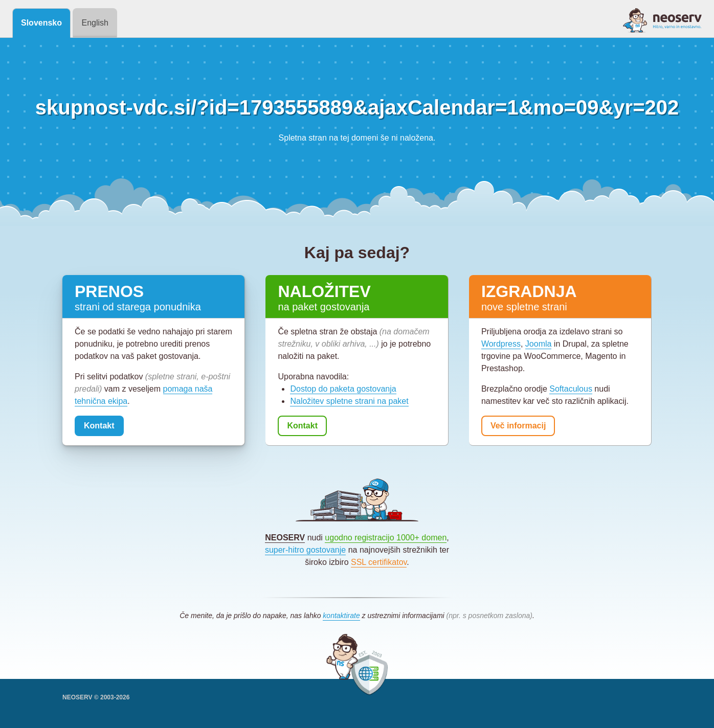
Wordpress (501, 344)
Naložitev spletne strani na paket (349, 401)
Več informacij (518, 426)
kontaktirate (341, 616)
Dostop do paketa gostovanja (343, 389)
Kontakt (99, 426)
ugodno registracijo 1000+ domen (386, 538)
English (95, 23)
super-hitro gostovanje (305, 550)
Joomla (539, 344)
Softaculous (571, 389)
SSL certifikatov (379, 562)
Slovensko (41, 23)
